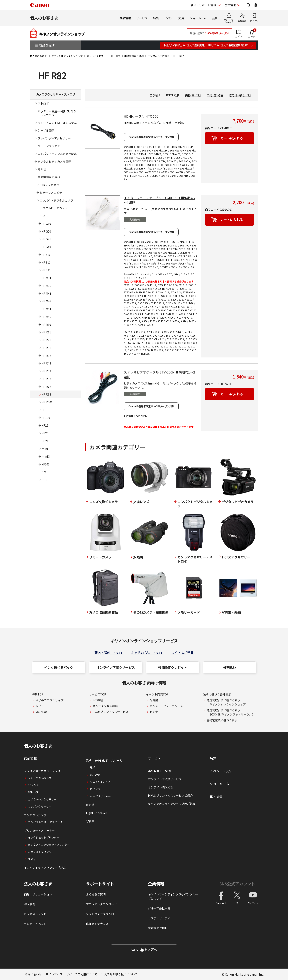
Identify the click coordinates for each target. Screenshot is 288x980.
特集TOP (38, 694)
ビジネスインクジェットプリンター (49, 845)
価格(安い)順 (215, 95)
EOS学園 (98, 700)
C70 (44, 472)
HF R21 (46, 340)
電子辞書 (95, 775)
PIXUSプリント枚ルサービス (110, 712)
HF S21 (46, 270)
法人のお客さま (38, 884)
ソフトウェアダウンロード (103, 914)
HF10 (45, 410)
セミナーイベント (35, 924)
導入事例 (30, 904)
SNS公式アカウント (237, 884)
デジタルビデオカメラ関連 (54, 161)
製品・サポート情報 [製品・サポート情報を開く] (203, 5)
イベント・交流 (174, 18)
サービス (142, 18)
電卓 (93, 767)
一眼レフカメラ (49, 185)
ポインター (96, 789)
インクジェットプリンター (44, 837)
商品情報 (125, 18)
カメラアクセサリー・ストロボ (103, 56)
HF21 (45, 441)
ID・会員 (216, 796)
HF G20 (46, 231)
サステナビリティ (159, 918)
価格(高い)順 (193, 95)
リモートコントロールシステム (57, 123)
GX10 (45, 216)
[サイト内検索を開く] (248, 5)
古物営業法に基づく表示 (222, 720)
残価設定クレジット (173, 667)
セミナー (155, 712)
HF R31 (46, 348)
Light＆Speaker (96, 813)
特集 (156, 18)
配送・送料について (109, 653)
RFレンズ (33, 785)
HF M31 (46, 278)
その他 (42, 169)
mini (45, 449)
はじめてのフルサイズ (50, 700)
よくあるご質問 (182, 653)
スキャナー (34, 859)
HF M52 (46, 317)
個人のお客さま (44, 18)
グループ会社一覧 (159, 908)
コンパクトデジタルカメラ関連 (57, 154)
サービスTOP (97, 694)
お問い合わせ (33, 974)
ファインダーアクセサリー (54, 138)
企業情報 (156, 884)
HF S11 (46, 262)
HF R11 (46, 332)
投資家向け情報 (158, 928)
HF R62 (46, 379)
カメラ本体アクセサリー (42, 799)
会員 (215, 18)
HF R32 (46, 356)
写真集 (90, 821)
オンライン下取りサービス (116, 667)
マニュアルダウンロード (101, 904)
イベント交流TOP (157, 694)
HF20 (45, 433)
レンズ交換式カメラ (40, 778)
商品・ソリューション (38, 894)
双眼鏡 (90, 805)
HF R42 (46, 363)
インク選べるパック (59, 667)
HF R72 (46, 387)
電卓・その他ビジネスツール (104, 760)
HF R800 (47, 402)
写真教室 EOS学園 (159, 771)
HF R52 (46, 371)
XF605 (46, 464)
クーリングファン (49, 146)
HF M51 (46, 309)
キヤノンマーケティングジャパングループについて (173, 896)
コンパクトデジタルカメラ (56, 200)
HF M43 (46, 301)
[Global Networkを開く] (256, 5)
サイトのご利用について (82, 974)
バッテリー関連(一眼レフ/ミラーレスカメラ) (57, 113)
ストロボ (43, 103)
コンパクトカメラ (35, 815)
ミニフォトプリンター (41, 852)
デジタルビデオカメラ (160, 56)
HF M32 (46, 286)
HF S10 (46, 255)
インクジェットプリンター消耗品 (45, 868)
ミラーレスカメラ (51, 193)
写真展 (154, 700)
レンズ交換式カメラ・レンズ (42, 771)
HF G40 (46, 247)
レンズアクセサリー (40, 807)
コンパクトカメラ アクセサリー (46, 822)
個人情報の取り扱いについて (119, 974)
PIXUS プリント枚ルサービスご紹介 (170, 795)
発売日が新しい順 (240, 95)
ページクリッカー (100, 796)
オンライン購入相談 (105, 706)
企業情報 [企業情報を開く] (230, 5)
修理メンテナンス (97, 924)
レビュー (41, 706)
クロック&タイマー (101, 782)
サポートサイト (100, 884)
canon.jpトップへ (144, 949)
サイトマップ (54, 974)
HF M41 (46, 294)
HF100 (46, 418)
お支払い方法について (147, 653)
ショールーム (198, 18)
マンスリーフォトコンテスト (168, 706)
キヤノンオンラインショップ (67, 56)
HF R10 (46, 325)
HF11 (45, 425)
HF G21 (46, 239)
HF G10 (46, 224)
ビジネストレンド (35, 914)
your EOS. (42, 712)
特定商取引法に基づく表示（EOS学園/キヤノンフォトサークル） (231, 712)
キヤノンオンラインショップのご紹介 (172, 804)
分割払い (230, 667)
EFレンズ (33, 792)
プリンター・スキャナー (39, 831)
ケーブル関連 (46, 130)
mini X (46, 456)
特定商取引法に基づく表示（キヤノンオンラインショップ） (227, 702)
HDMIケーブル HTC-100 (141, 116)
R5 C (45, 480)
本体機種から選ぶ (134, 56)
